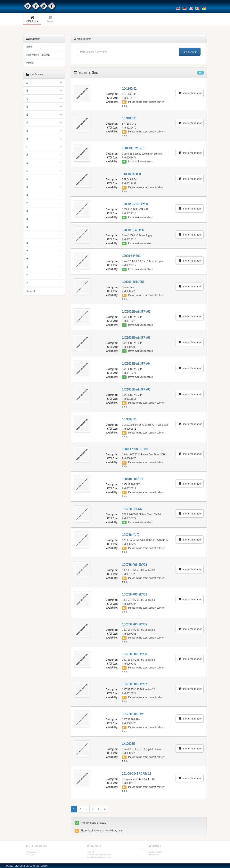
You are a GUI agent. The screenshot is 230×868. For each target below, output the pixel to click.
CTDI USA (31, 855)
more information (190, 93)
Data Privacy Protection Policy (100, 857)
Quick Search (190, 52)
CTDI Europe (32, 852)
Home (29, 47)
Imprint (30, 63)
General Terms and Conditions (100, 855)
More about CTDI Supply (38, 55)
